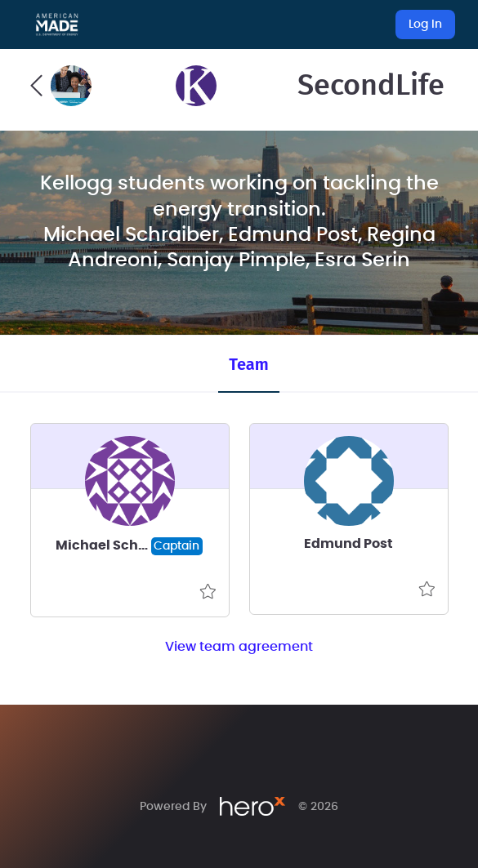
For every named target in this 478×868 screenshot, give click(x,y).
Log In (425, 24)
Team (248, 364)
